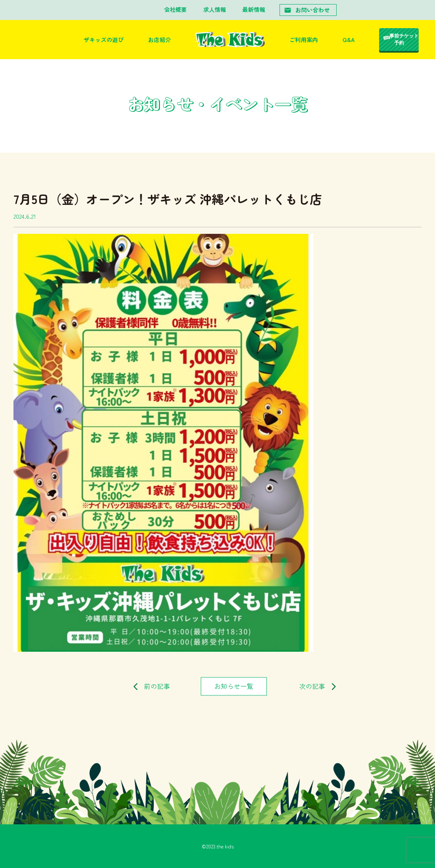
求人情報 (215, 9)
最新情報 (254, 9)
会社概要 (175, 9)
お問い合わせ (307, 10)
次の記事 (312, 686)
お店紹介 (160, 40)
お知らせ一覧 (234, 686)
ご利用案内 (304, 40)
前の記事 (157, 686)
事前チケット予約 (404, 39)
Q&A (348, 40)
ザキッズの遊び (104, 40)
